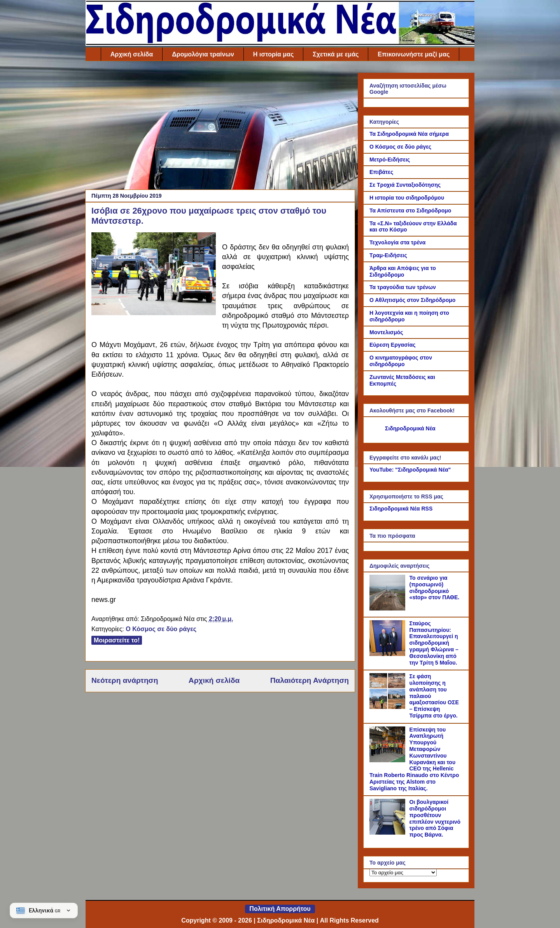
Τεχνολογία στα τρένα (397, 242)
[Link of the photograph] (154, 275)
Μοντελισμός (386, 332)
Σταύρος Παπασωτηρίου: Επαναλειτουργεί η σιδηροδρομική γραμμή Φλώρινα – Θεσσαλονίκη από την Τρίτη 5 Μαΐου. (434, 643)
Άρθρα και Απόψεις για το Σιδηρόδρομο (403, 271)
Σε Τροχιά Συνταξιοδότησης (405, 185)
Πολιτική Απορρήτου (280, 909)
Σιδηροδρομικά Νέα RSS (401, 509)
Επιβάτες (381, 172)
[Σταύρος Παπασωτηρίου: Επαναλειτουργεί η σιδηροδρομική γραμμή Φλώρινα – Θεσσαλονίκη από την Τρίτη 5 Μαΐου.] (388, 654)
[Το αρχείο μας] (403, 873)
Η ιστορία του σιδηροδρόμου (407, 198)
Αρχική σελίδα (132, 54)
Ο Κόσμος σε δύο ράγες (161, 629)
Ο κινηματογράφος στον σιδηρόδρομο (401, 361)
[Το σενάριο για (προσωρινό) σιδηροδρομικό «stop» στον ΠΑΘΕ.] (388, 609)
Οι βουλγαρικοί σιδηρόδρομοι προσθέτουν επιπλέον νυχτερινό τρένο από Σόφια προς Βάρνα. (435, 818)
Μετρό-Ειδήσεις (390, 160)
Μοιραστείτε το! (117, 640)
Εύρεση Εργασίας (393, 345)
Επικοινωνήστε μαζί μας (414, 54)
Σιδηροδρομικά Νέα (410, 428)
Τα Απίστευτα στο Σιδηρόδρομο (410, 211)
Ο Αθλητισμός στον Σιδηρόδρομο (412, 300)
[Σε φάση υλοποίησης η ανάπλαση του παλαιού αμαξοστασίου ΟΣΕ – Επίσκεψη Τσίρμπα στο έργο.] (388, 707)
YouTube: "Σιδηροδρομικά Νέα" (410, 470)
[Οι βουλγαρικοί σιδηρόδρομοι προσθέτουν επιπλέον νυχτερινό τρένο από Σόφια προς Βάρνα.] (388, 833)
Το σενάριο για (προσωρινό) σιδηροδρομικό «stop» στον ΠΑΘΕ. (435, 588)
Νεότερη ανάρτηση (125, 680)
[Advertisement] (220, 127)
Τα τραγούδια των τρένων (403, 287)
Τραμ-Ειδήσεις (388, 255)
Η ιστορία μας (273, 54)
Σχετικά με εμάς (336, 54)
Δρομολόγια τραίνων (203, 54)
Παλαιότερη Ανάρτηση (310, 680)
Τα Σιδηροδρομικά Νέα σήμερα (409, 134)
